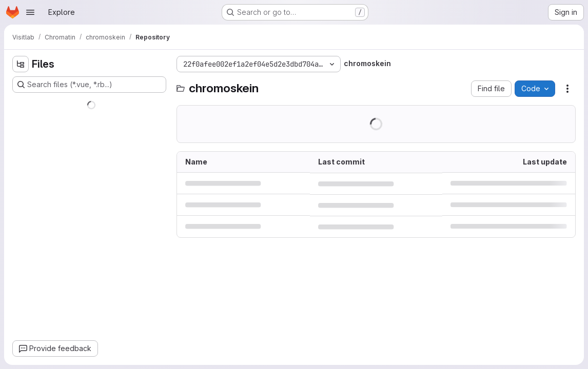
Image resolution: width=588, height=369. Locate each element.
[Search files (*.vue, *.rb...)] (89, 85)
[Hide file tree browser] (21, 64)
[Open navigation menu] (30, 12)
